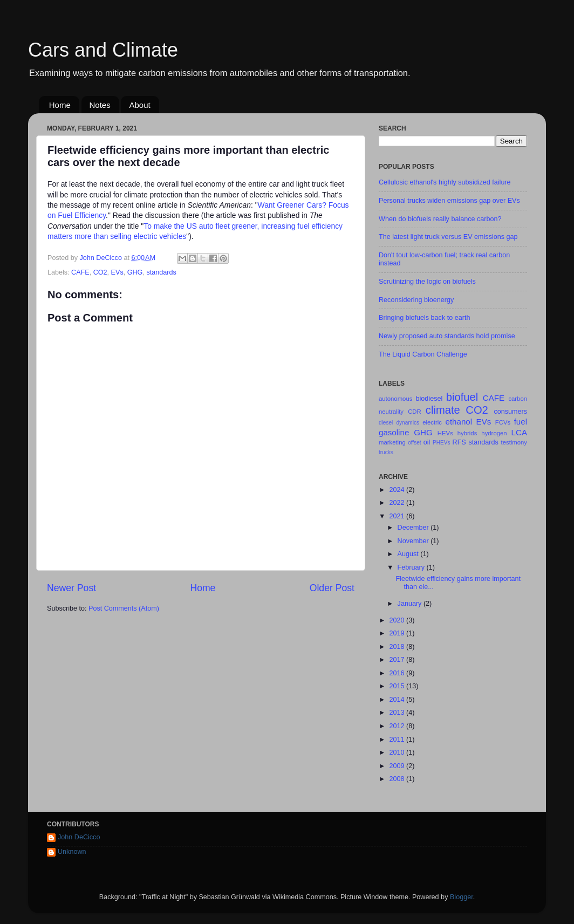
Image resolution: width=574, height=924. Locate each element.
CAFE (80, 272)
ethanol (459, 422)
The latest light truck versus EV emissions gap (448, 237)
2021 (398, 516)
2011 (398, 740)
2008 (398, 779)
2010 (398, 752)
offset (414, 443)
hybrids (467, 433)
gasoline (394, 432)
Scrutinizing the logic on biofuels (427, 282)
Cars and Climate (103, 50)
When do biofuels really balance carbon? (440, 219)
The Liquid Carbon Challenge (423, 354)
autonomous (395, 399)
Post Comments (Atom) (124, 608)
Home (60, 105)
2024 (398, 490)
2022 (398, 503)
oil (427, 442)
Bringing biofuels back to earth (424, 318)
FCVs (503, 422)
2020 (398, 620)
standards (161, 272)
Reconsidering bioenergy (416, 300)
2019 (398, 633)
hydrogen (494, 433)
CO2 (100, 272)
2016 (398, 673)
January (411, 604)
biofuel (462, 397)
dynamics (408, 423)
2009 (398, 766)
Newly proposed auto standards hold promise (447, 336)
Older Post (332, 588)
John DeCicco (79, 837)
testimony (514, 442)
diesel (386, 423)
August (409, 554)
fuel (521, 422)
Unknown (72, 852)
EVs (117, 272)
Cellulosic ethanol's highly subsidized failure (445, 182)
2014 (398, 700)
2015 (398, 686)
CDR (415, 412)
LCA (519, 432)
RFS (459, 442)
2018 (398, 647)
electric (432, 422)
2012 (398, 726)
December (414, 528)
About (139, 105)
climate (443, 410)
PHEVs (441, 443)
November (414, 541)
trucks (386, 452)
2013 (398, 713)
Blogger (462, 897)
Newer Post (71, 588)
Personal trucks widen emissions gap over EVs (449, 201)
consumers (510, 412)
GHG (135, 272)
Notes (100, 105)
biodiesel (429, 399)
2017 (398, 660)
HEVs (445, 433)
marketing (392, 442)
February (412, 567)
